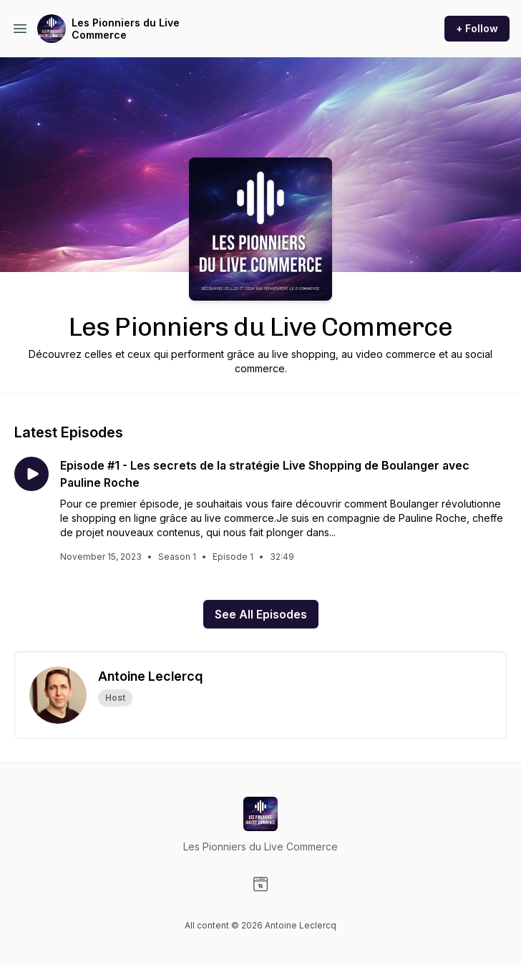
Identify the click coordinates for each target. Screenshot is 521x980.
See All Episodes (261, 614)
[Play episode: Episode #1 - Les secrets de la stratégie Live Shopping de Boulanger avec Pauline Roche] (31, 474)
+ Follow (477, 28)
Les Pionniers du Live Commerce (126, 29)
